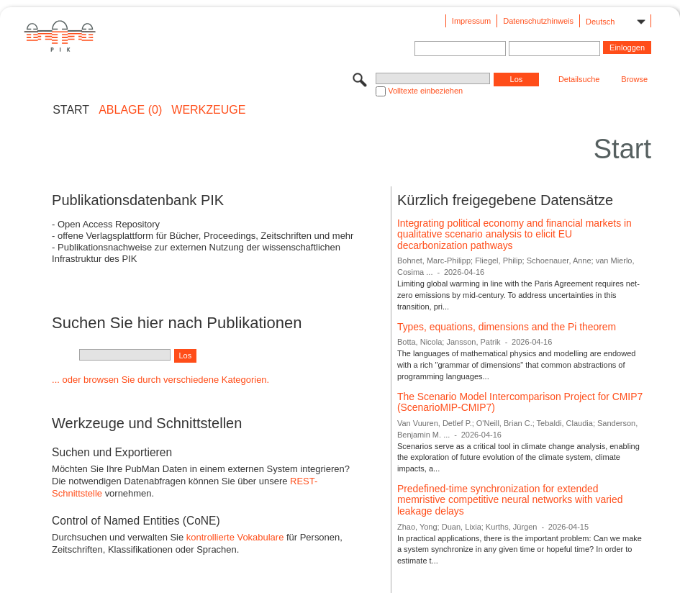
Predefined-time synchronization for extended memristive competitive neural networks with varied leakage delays (510, 500)
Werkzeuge (208, 110)
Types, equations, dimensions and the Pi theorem (507, 327)
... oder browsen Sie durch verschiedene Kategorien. (160, 380)
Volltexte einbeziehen (425, 91)
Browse (634, 79)
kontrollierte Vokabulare (235, 537)
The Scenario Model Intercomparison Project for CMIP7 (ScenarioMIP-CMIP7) (520, 402)
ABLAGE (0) (130, 110)
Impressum (471, 21)
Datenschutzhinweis (538, 21)
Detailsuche (579, 79)
